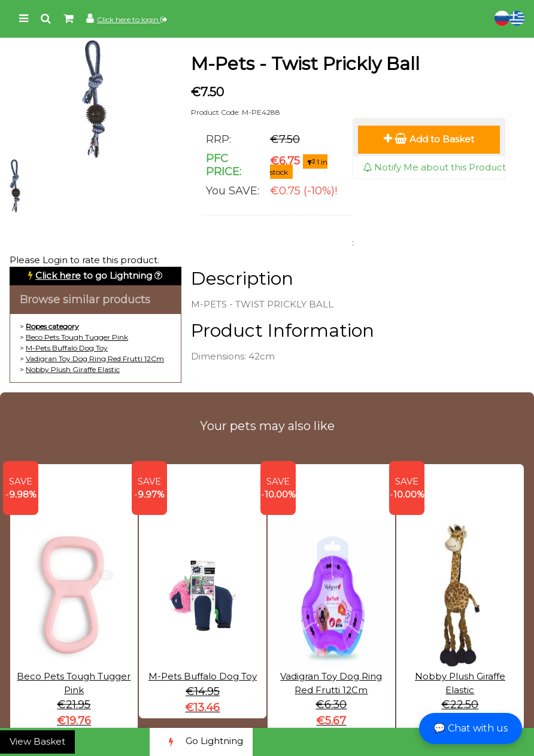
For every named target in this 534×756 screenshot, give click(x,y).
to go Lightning (94, 275)
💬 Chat (471, 728)
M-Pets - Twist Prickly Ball (305, 64)
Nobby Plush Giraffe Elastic (73, 369)
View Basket (37, 741)
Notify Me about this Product (434, 167)
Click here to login (132, 19)
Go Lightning (201, 742)
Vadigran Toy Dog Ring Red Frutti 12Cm (95, 359)
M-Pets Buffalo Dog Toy (67, 348)
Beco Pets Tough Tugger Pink (77, 337)
